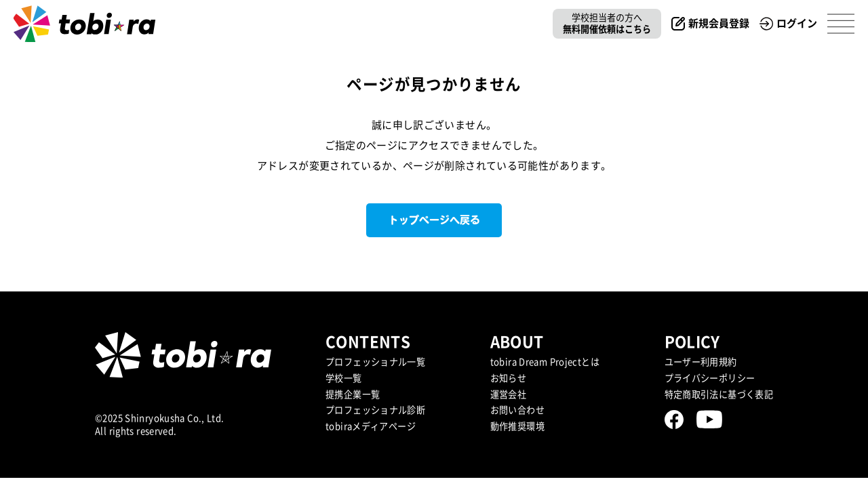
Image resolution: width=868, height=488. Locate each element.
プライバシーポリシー (710, 378)
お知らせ (509, 378)
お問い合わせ (517, 410)
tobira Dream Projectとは (545, 362)
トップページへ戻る (434, 220)
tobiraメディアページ (371, 426)
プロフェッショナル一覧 (375, 362)
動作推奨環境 (517, 426)
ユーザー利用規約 (701, 362)
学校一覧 (344, 378)
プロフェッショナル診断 (375, 410)
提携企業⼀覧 (353, 394)
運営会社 (509, 394)
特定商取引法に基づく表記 (719, 394)
